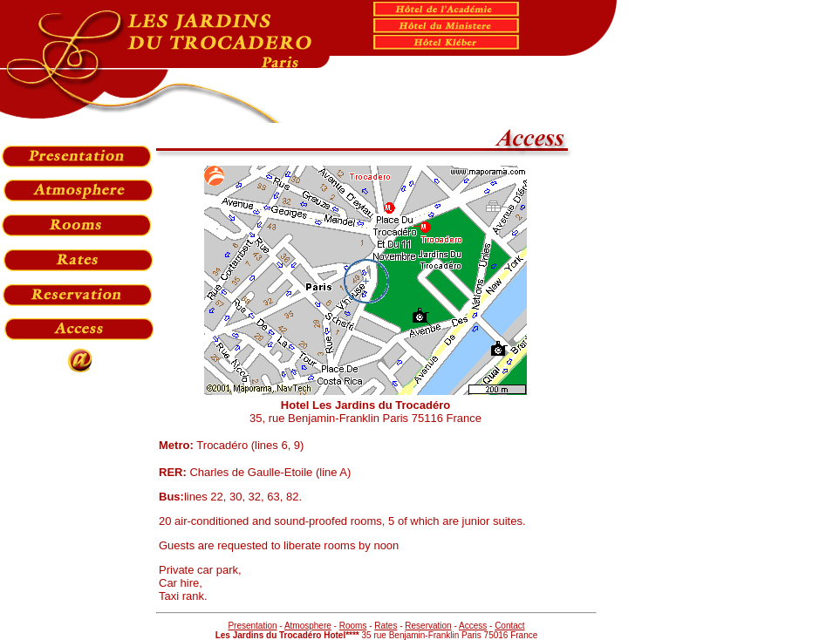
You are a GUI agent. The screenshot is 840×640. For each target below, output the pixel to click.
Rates (386, 626)
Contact (509, 626)
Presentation (252, 626)
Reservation (428, 626)
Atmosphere (308, 626)
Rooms (353, 626)
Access (473, 626)
